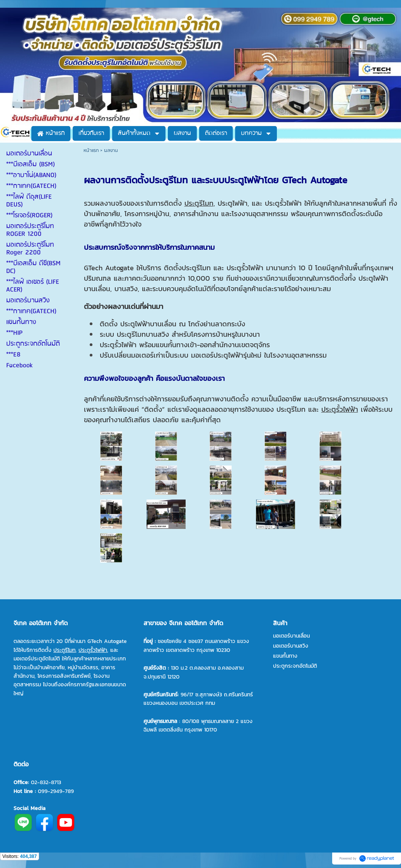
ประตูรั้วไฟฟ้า (340, 409)
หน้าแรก (91, 151)
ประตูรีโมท (199, 203)
